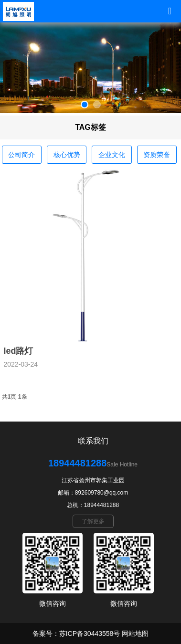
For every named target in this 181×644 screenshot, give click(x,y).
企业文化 (112, 155)
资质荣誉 (157, 155)
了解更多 (93, 521)
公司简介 (21, 155)
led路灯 (18, 351)
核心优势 (67, 155)
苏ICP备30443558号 (90, 633)
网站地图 (135, 633)
